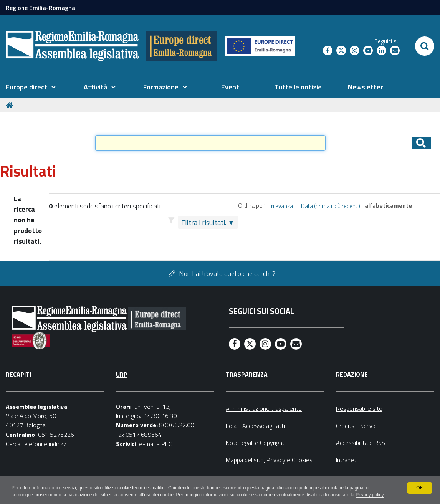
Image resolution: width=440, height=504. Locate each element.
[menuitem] (31, 87)
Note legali (240, 443)
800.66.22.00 (177, 425)
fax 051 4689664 (139, 435)
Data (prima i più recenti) (331, 206)
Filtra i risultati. (204, 222)
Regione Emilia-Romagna (41, 8)
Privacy (276, 460)
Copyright (272, 443)
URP (122, 374)
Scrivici (369, 426)
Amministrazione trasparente (264, 408)
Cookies (302, 460)
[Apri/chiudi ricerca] (425, 46)
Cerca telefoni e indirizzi (37, 444)
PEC (167, 444)
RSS (380, 443)
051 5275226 (56, 435)
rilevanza (282, 206)
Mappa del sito (245, 460)
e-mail (147, 444)
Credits (345, 426)
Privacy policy (370, 495)
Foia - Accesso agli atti (255, 426)
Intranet (346, 460)
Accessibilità (352, 443)
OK (419, 488)
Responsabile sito (359, 408)
